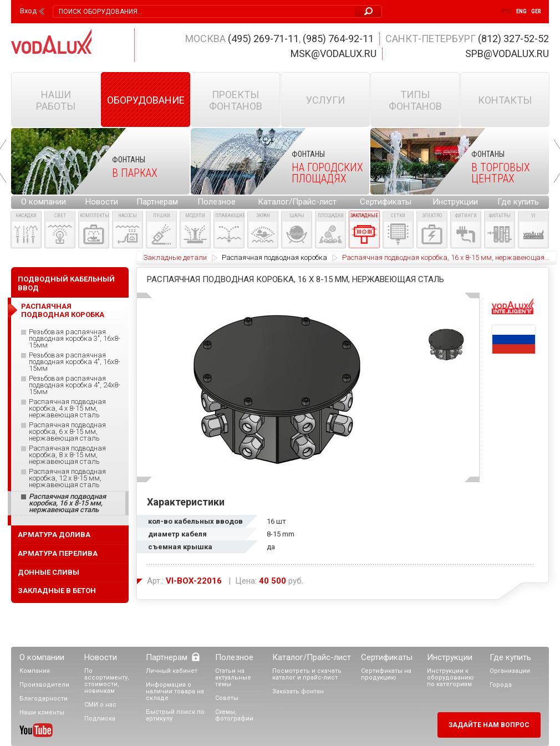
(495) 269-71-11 (263, 39)
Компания (35, 671)
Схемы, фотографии (234, 715)
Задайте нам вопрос (489, 725)
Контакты (505, 100)
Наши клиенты (42, 712)
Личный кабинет (172, 671)
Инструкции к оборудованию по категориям (450, 678)
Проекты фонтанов (236, 100)
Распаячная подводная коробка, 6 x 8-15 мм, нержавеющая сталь (67, 432)
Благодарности (44, 699)
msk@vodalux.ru (334, 53)
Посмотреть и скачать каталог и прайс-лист (307, 674)
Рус (507, 11)
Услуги (325, 100)
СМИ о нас (100, 705)
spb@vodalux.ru (507, 53)
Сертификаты (386, 202)
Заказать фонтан (298, 691)
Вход (28, 11)
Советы (227, 698)
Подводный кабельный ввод (66, 283)
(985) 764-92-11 (338, 39)
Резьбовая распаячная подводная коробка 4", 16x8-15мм (75, 362)
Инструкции (455, 202)
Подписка (100, 719)
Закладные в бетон (57, 591)
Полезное (217, 202)
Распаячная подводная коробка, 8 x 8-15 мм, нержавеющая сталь (67, 455)
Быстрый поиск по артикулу (175, 715)
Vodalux (52, 41)
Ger (536, 11)
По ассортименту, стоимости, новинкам (107, 681)
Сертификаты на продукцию (386, 674)
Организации (510, 671)
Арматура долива (54, 535)
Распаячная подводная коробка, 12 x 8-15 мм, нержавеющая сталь (67, 478)
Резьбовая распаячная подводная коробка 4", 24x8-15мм (75, 385)
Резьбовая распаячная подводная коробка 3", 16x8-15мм (75, 339)
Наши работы (56, 100)
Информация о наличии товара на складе (175, 691)
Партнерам (157, 202)
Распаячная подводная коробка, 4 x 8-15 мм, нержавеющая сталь (67, 408)
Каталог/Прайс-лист (297, 202)
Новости (102, 202)
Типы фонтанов (415, 100)
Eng (521, 11)
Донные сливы (49, 572)
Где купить (518, 202)
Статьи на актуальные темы (233, 678)
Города (501, 685)
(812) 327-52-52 (513, 39)
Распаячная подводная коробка (274, 257)
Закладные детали (175, 257)
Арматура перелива (58, 553)
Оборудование (146, 100)
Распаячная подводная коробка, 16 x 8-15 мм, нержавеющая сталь (67, 503)
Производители (44, 685)
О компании (44, 202)
